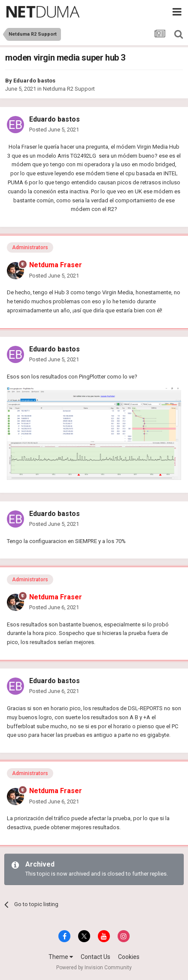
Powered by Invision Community (94, 968)
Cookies (129, 957)
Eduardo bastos (34, 81)
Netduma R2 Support (69, 89)
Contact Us (96, 957)
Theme (61, 957)
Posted (54, 130)
